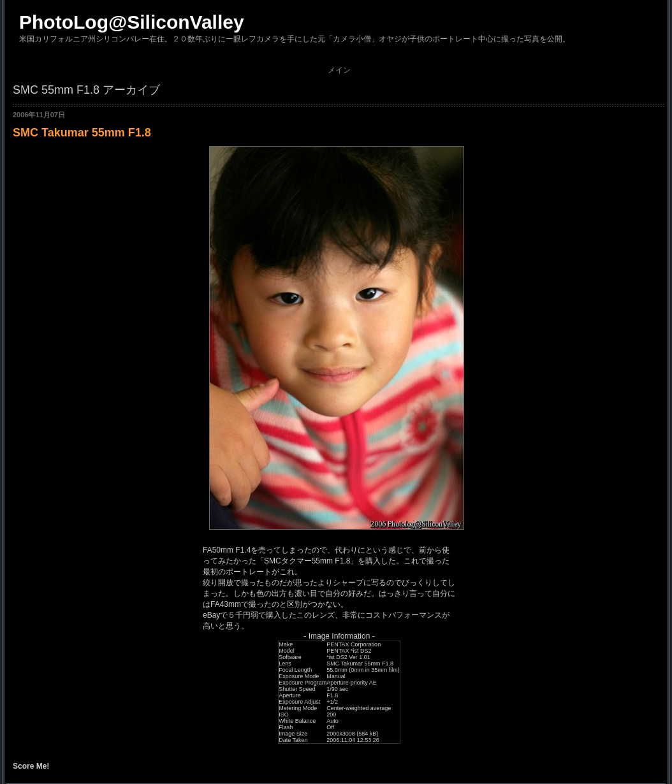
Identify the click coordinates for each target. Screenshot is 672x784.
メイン (339, 70)
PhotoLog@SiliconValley (132, 22)
